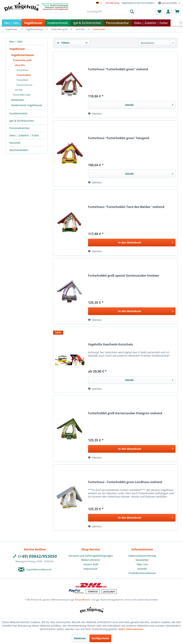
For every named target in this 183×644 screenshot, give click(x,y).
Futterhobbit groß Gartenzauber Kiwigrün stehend (125, 413)
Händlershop (113, 3)
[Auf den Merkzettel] (95, 114)
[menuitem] (113, 3)
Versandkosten (83, 600)
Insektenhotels (18, 113)
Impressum (91, 569)
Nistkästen (18, 100)
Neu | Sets (16, 41)
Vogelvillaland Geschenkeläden (138, 3)
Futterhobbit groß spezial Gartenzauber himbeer (124, 276)
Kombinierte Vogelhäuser (27, 105)
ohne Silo (20, 65)
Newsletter (142, 560)
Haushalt (15, 143)
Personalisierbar (19, 128)
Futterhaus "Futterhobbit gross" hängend (119, 138)
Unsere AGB (91, 564)
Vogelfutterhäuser (23, 55)
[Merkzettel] (159, 12)
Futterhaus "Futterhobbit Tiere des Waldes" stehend (126, 207)
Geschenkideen (19, 150)
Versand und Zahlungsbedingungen (91, 556)
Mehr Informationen (131, 629)
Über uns (142, 564)
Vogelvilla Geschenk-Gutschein (111, 344)
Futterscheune (25, 85)
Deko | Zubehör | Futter (24, 135)
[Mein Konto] (168, 12)
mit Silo (19, 90)
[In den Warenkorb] (132, 243)
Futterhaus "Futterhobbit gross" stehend (118, 69)
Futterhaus (23, 70)
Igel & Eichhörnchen (22, 121)
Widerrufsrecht (91, 560)
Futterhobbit (24, 75)
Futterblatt (22, 80)
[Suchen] (132, 12)
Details (149, 104)
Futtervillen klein (22, 95)
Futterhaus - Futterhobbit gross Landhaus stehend (125, 482)
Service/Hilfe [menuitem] (168, 3)
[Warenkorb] (177, 12)
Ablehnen (80, 638)
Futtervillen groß (22, 60)
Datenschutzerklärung (142, 556)
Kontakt (142, 569)
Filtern (63, 43)
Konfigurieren (100, 638)
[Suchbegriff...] (111, 12)
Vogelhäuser (17, 49)
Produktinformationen (142, 573)
